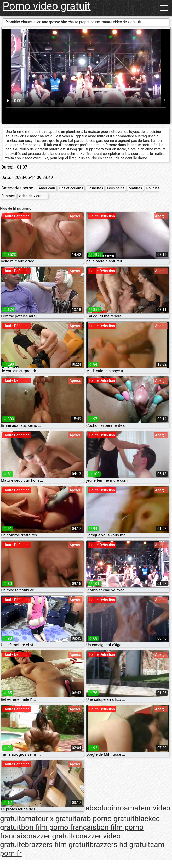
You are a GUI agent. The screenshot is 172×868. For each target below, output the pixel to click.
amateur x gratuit (49, 819)
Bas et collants (71, 188)
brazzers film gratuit (57, 845)
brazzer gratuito (52, 836)
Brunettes (95, 188)
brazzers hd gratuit (120, 845)
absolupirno (105, 808)
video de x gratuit (33, 196)
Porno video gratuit (47, 6)
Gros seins (116, 188)
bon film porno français (59, 827)
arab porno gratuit (106, 819)
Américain (47, 188)
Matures (135, 188)
